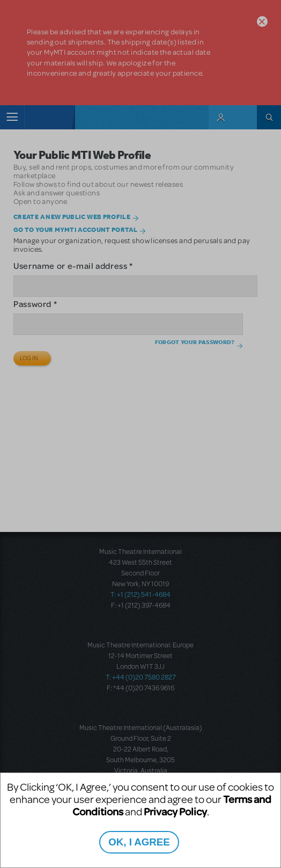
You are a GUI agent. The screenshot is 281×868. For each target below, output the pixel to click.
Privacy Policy (175, 811)
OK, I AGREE (139, 842)
